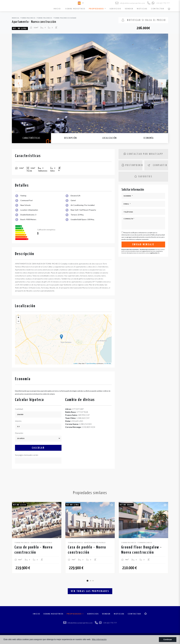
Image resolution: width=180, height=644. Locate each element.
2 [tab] (90, 581)
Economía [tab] (149, 138)
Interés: (18, 421)
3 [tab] (93, 581)
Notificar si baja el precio (144, 20)
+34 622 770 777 (161, 3)
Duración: (19, 433)
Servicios (115, 9)
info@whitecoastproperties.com (130, 3)
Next (163, 83)
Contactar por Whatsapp (143, 154)
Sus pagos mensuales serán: (27, 455)
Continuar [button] (168, 639)
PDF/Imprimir (132, 165)
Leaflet (75, 363)
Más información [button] (99, 639)
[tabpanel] (37, 538)
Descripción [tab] (70, 138)
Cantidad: (19, 409)
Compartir (157, 165)
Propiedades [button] (97, 9)
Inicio (57, 9)
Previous (17, 83)
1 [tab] (87, 581)
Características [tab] (31, 138)
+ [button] (18, 318)
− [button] (18, 321)
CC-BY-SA (107, 363)
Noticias (142, 9)
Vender (129, 9)
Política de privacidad (158, 235)
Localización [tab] (109, 138)
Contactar (158, 9)
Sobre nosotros (75, 9)
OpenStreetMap (91, 363)
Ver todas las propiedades (90, 591)
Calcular (38, 448)
